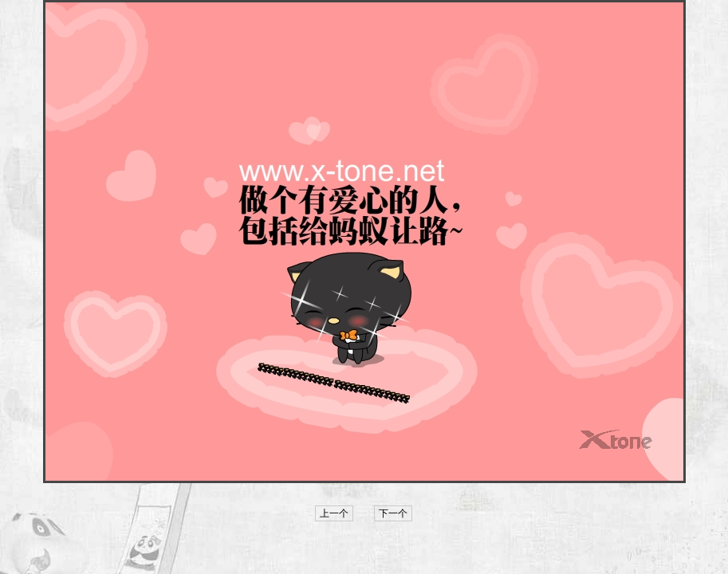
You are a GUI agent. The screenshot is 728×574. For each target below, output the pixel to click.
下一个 (393, 513)
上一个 (334, 513)
